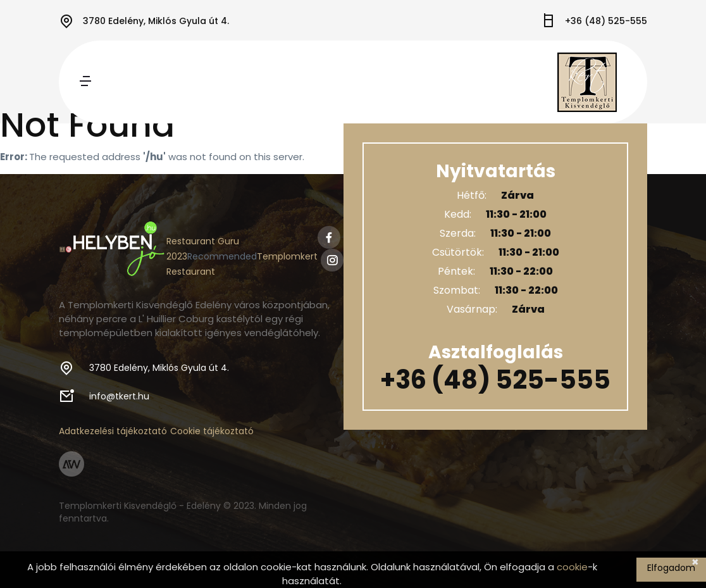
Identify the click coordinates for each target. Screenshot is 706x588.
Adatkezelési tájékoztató (113, 431)
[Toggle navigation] (85, 82)
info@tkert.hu (119, 396)
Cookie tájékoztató (212, 431)
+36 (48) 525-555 (606, 21)
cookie (572, 567)
